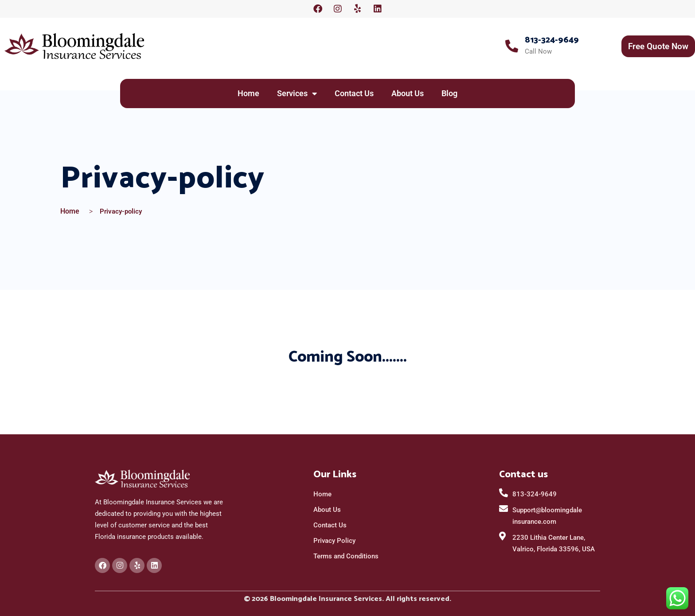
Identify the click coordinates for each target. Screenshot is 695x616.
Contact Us (354, 93)
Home (248, 93)
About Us (408, 93)
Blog (449, 93)
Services (297, 94)
